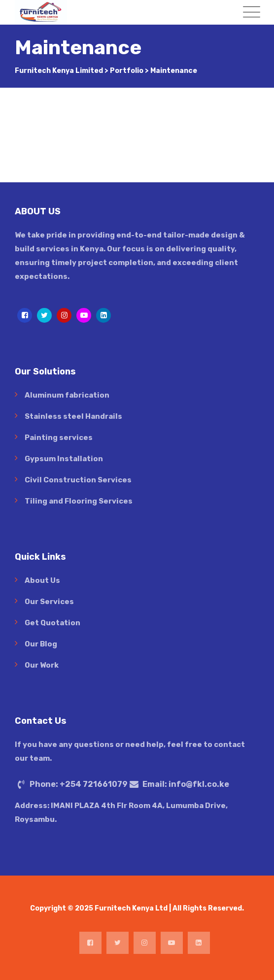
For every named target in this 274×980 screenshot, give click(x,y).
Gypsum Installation (64, 459)
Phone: (79, 784)
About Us (42, 580)
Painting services (59, 438)
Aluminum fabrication (67, 395)
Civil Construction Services (78, 480)
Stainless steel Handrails (73, 416)
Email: (186, 784)
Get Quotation (52, 623)
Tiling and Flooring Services (79, 501)
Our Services (49, 602)
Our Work (42, 665)
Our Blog (41, 644)
